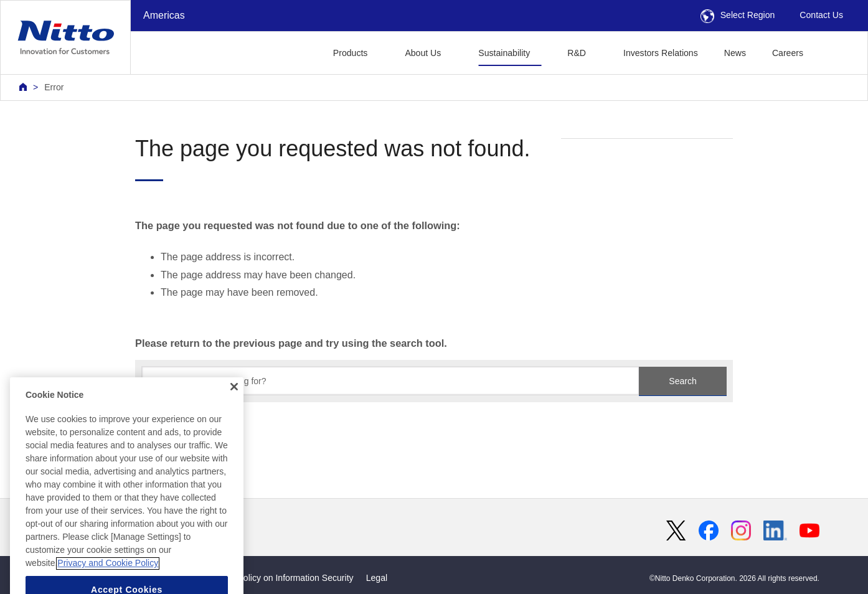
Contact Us (821, 15)
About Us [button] (423, 53)
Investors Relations (661, 53)
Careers (788, 53)
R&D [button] (577, 53)
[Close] (234, 405)
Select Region (738, 15)
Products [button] (351, 53)
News (735, 53)
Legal (377, 578)
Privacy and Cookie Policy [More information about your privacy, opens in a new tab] (108, 582)
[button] (836, 51)
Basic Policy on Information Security (284, 578)
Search (682, 381)
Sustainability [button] (504, 53)
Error (54, 87)
